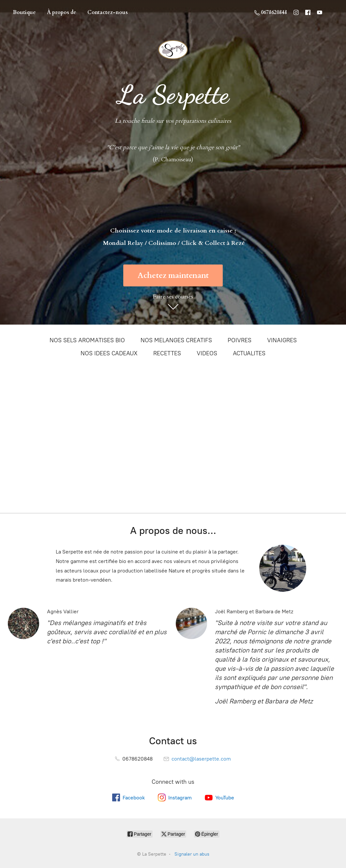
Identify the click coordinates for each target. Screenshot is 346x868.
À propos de (62, 12)
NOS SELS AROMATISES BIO (87, 340)
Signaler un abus (192, 854)
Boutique (24, 12)
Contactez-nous (108, 12)
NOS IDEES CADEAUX (109, 353)
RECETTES (167, 353)
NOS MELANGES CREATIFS (176, 340)
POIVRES (240, 340)
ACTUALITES (249, 353)
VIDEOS (207, 353)
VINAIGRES (282, 340)
